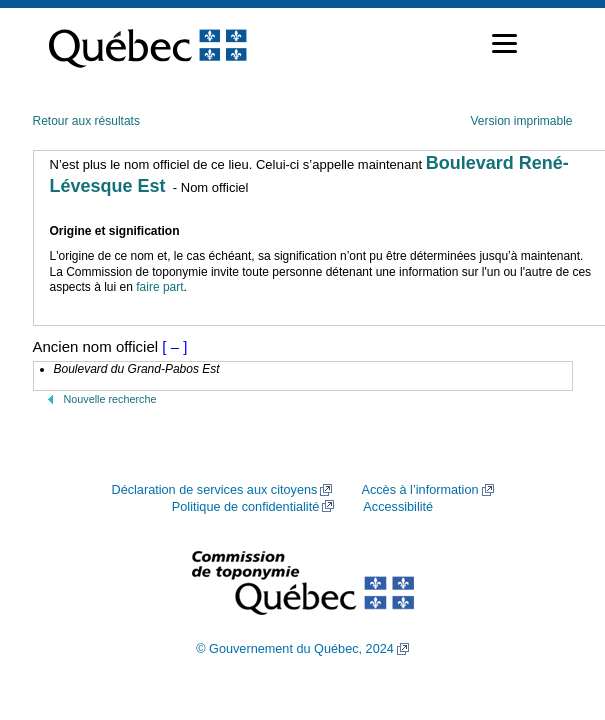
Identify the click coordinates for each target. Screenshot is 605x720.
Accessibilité (398, 507)
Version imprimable (521, 121)
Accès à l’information (419, 490)
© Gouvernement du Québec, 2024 (295, 649)
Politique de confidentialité (245, 507)
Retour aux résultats (86, 121)
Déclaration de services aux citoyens (214, 490)
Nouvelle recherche (110, 399)
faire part (159, 287)
